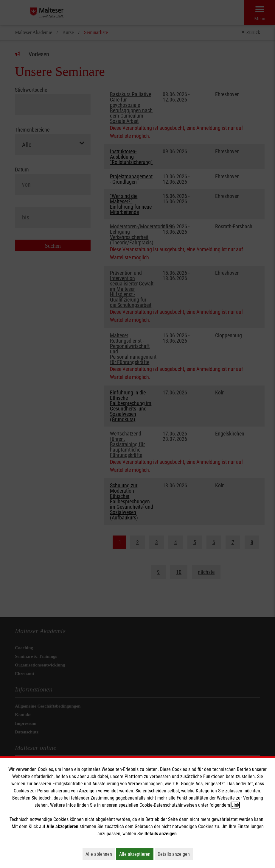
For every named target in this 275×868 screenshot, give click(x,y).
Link (235, 805)
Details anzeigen (175, 854)
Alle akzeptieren (136, 854)
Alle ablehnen (100, 854)
